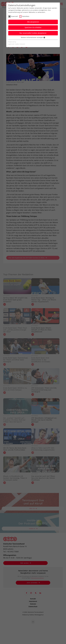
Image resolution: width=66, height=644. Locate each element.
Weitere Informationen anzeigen (33, 37)
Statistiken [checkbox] (26, 16)
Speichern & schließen (33, 27)
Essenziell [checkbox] (14, 16)
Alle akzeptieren (33, 22)
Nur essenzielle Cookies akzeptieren (33, 33)
